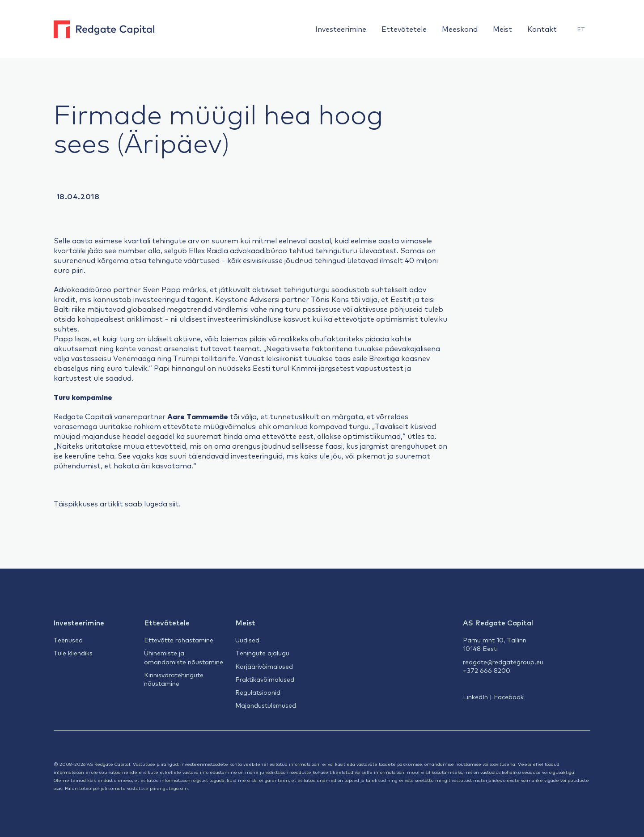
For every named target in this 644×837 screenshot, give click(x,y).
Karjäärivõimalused (264, 666)
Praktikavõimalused (265, 679)
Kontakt (542, 29)
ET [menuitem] (581, 29)
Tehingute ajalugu (262, 653)
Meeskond (460, 29)
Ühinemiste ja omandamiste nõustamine (184, 657)
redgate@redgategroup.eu (503, 662)
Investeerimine (341, 29)
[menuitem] (581, 29)
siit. (175, 503)
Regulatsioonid (258, 692)
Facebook (509, 697)
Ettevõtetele (404, 29)
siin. (185, 788)
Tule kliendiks (73, 653)
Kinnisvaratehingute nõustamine (174, 679)
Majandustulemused (266, 705)
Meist (502, 29)
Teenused (68, 640)
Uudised (247, 640)
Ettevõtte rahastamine (179, 640)
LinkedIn (475, 697)
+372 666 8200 (487, 670)
